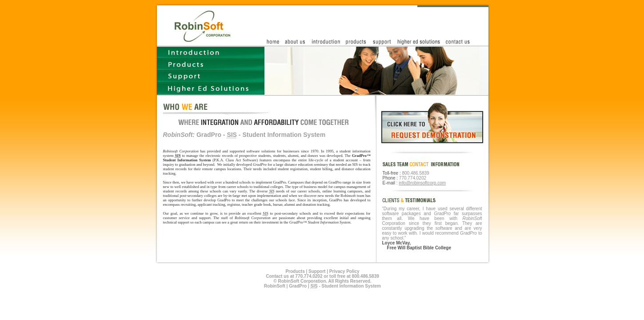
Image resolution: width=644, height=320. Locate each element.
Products (295, 271)
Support (317, 271)
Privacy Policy (344, 271)
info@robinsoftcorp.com (422, 183)
